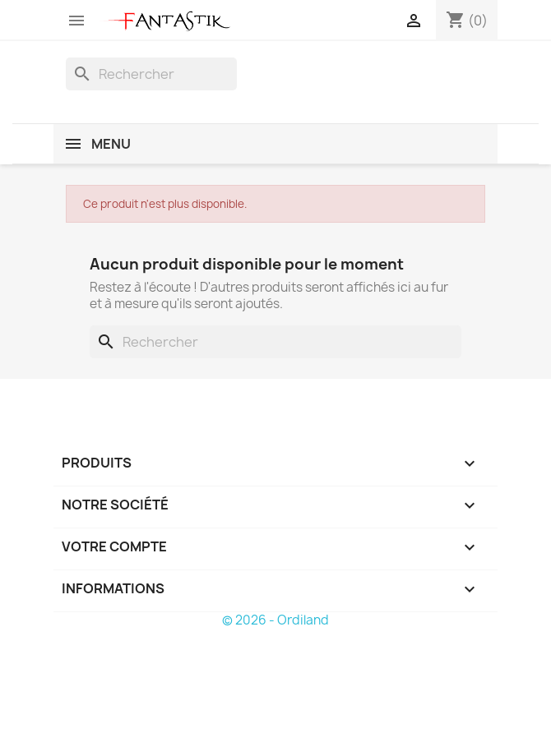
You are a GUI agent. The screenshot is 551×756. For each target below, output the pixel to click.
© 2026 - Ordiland (275, 620)
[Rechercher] (151, 74)
